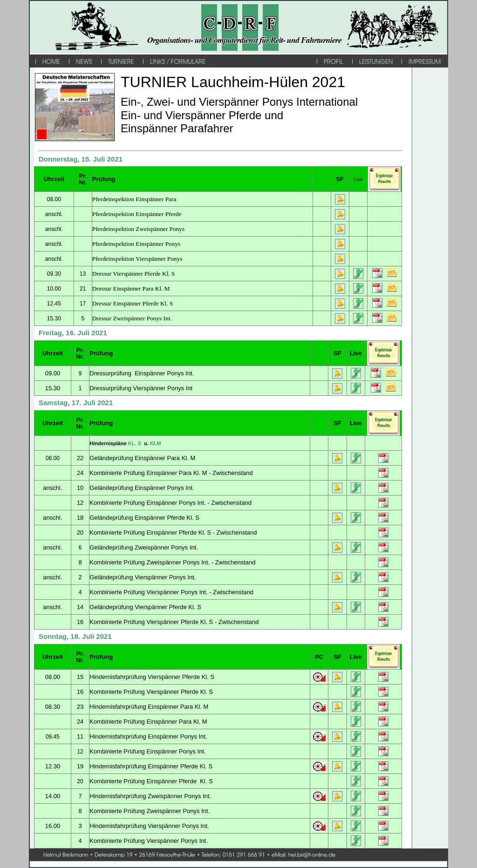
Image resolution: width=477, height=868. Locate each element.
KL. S (135, 443)
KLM (156, 443)
